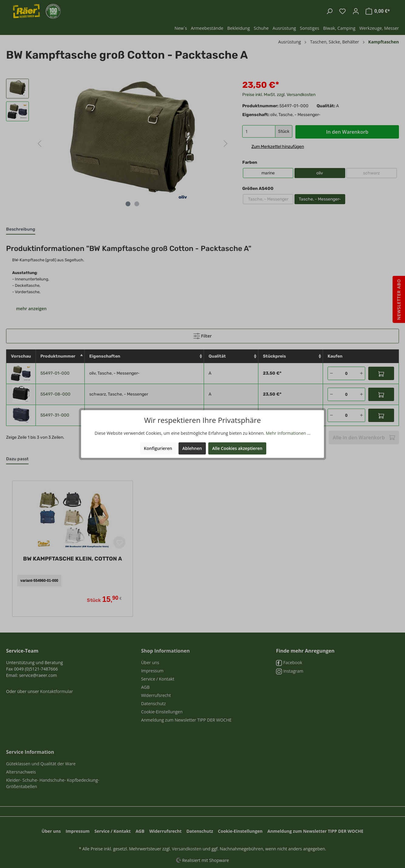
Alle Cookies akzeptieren (237, 448)
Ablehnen (192, 448)
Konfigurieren (158, 448)
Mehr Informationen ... (288, 433)
